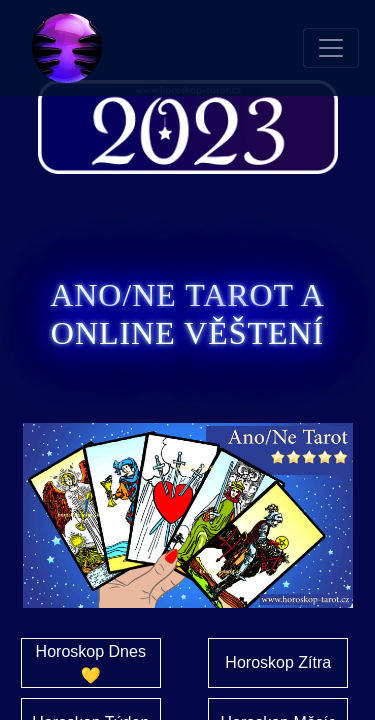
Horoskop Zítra (278, 662)
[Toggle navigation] (331, 48)
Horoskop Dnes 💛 (91, 663)
